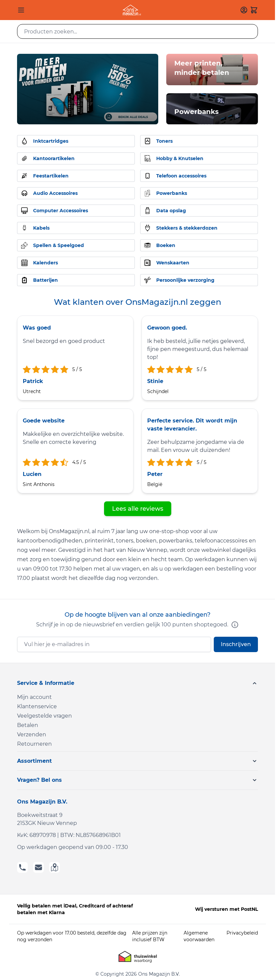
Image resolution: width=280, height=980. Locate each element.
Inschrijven (236, 644)
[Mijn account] (244, 10)
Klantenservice (37, 706)
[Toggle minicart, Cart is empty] (254, 10)
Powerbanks (197, 112)
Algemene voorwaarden (199, 936)
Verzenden (32, 734)
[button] (137, 683)
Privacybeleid (242, 933)
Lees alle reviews (138, 509)
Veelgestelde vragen (44, 716)
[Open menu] (21, 10)
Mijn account (34, 697)
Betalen (28, 725)
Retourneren (34, 744)
